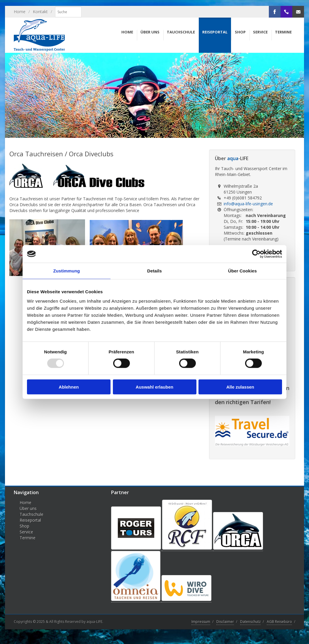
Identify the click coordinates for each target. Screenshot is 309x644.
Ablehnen (69, 387)
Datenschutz (250, 622)
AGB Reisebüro (279, 622)
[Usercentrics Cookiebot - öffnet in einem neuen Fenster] (256, 254)
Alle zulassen (240, 387)
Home (20, 12)
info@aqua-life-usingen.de (248, 204)
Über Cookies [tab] (242, 271)
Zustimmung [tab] (67, 271)
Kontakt (40, 12)
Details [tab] (154, 271)
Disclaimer (225, 622)
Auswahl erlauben (154, 387)
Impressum (201, 622)
